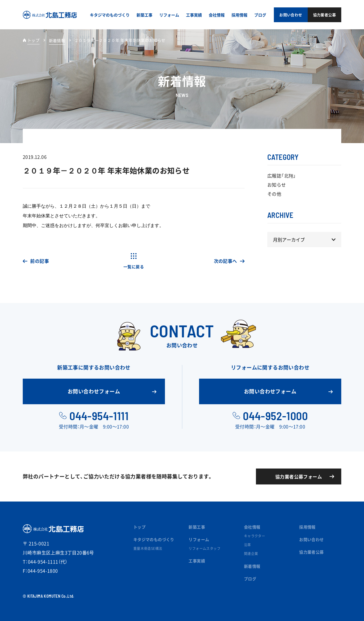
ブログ (250, 579)
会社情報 (252, 527)
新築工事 (197, 527)
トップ (33, 40)
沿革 (248, 545)
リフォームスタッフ (204, 548)
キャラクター (255, 536)
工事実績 (197, 561)
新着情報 (252, 566)
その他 (274, 194)
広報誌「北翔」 (282, 176)
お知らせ (277, 185)
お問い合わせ (311, 539)
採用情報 (307, 527)
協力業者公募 (311, 552)
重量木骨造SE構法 (148, 548)
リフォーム (199, 539)
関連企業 (251, 554)
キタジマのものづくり (154, 539)
